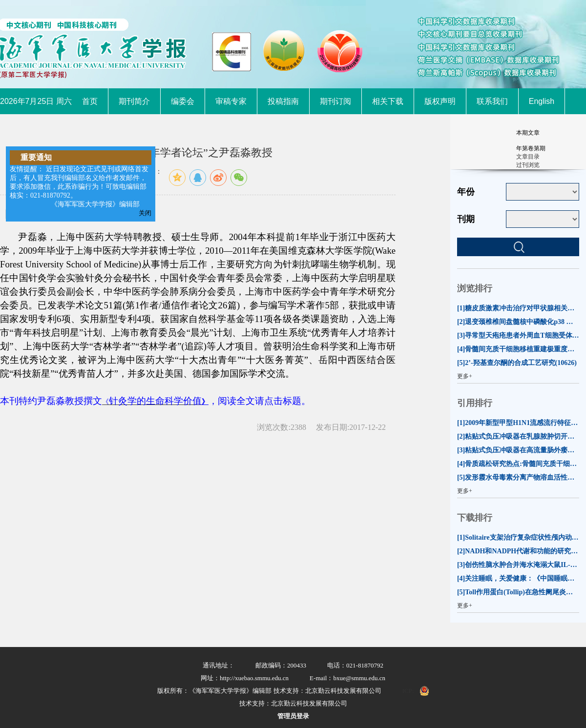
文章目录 (528, 157)
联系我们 (492, 101)
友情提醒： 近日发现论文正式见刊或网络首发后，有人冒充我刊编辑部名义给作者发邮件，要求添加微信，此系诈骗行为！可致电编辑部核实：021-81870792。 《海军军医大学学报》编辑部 (79, 187)
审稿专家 (231, 101)
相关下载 (388, 101)
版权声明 (440, 101)
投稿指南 (283, 101)
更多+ (465, 376)
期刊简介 (134, 101)
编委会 (183, 101)
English (542, 101)
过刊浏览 (528, 165)
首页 (90, 101)
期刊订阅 (335, 101)
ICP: (408, 691)
